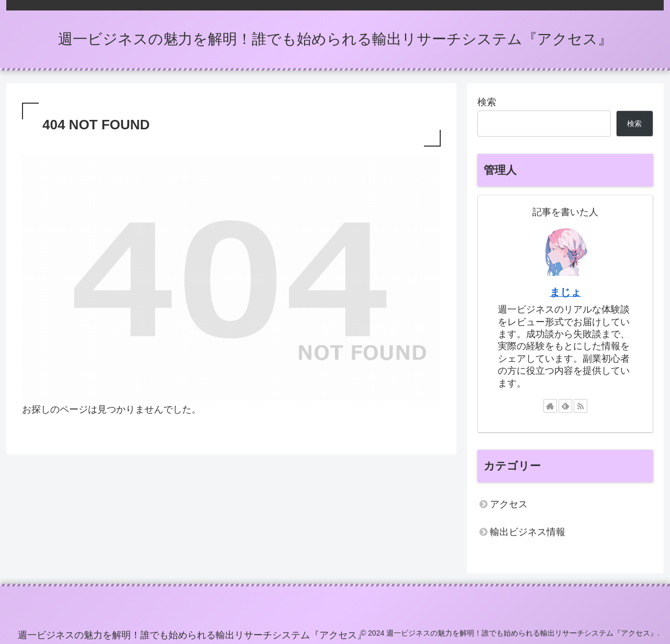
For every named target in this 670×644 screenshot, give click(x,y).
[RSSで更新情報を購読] (580, 406)
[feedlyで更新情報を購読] (565, 406)
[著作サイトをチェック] (550, 406)
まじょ (565, 292)
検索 (487, 102)
